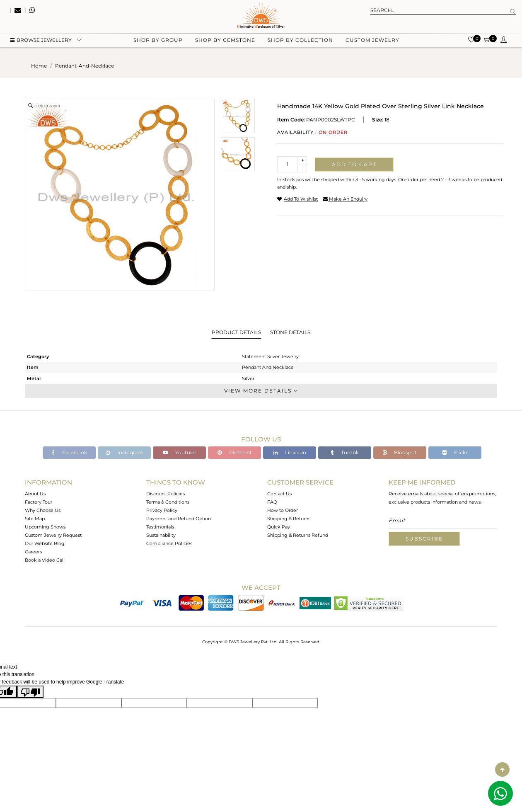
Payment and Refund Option (179, 519)
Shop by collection (300, 42)
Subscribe (424, 539)
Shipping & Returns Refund (298, 535)
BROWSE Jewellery (41, 42)
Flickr (455, 452)
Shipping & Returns (289, 519)
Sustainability (161, 535)
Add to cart (354, 164)
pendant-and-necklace (85, 66)
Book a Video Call (45, 560)
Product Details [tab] (236, 332)
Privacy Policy (162, 510)
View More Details (261, 391)
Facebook (69, 452)
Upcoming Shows (45, 527)
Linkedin (290, 452)
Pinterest (235, 452)
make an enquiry (345, 199)
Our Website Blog (45, 543)
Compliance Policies (169, 543)
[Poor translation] (30, 692)
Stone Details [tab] (290, 332)
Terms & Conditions (168, 502)
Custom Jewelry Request (53, 535)
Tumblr (345, 452)
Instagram (124, 452)
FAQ (272, 502)
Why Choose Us (43, 510)
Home (39, 66)
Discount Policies (166, 494)
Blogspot (400, 452)
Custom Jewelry (372, 42)
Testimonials (160, 527)
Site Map (35, 519)
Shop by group (158, 42)
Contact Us (279, 494)
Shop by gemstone (225, 42)
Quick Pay (279, 527)
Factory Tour (39, 502)
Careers (33, 552)
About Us (35, 494)
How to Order (283, 510)
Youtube (180, 452)
